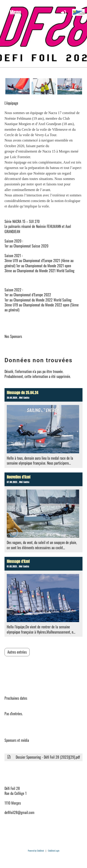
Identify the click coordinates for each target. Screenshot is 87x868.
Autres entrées (17, 652)
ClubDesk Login (54, 851)
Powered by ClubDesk (36, 851)
